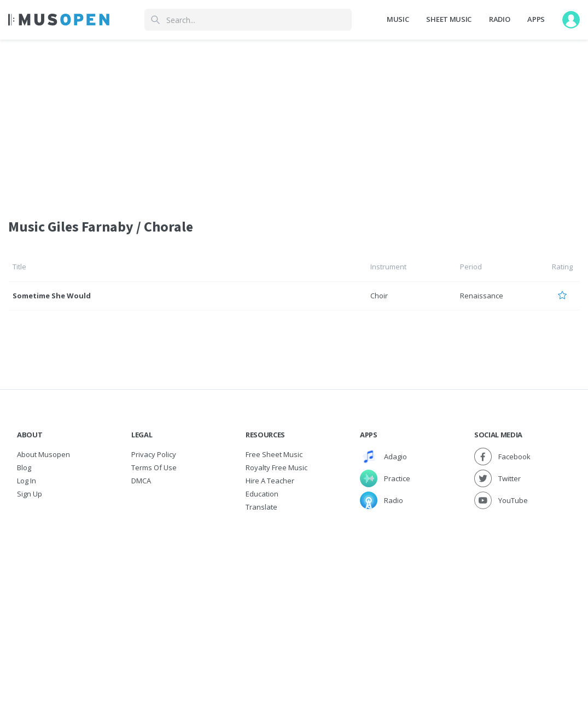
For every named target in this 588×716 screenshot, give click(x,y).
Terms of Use (154, 467)
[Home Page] (59, 20)
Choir (379, 296)
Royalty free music (276, 467)
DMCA (141, 481)
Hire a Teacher (270, 481)
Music (398, 19)
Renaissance (482, 296)
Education (262, 494)
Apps (536, 19)
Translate (261, 507)
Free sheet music (274, 454)
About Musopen (43, 454)
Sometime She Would (52, 296)
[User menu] (571, 20)
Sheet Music (449, 19)
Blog (24, 467)
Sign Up (30, 494)
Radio (499, 19)
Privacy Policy (154, 454)
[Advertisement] (294, 596)
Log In (27, 481)
